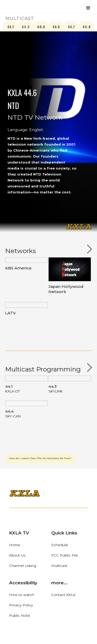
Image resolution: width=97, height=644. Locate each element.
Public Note (20, 615)
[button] (88, 7)
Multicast (59, 566)
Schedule (60, 545)
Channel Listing (23, 566)
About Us (17, 555)
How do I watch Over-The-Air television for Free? (40, 458)
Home (15, 545)
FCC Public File (65, 555)
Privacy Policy (21, 605)
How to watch (22, 595)
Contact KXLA (63, 595)
